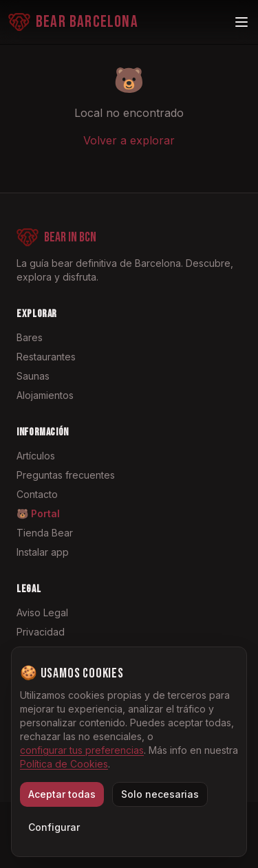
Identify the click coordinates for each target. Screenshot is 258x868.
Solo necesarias (160, 794)
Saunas (33, 376)
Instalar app (43, 552)
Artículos (36, 456)
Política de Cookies (64, 764)
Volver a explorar (129, 140)
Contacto (37, 494)
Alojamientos (45, 395)
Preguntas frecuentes (66, 475)
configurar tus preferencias (82, 750)
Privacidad (41, 632)
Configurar (54, 827)
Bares (30, 337)
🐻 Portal (38, 513)
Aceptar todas (62, 794)
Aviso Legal (42, 612)
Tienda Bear (45, 533)
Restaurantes (46, 357)
